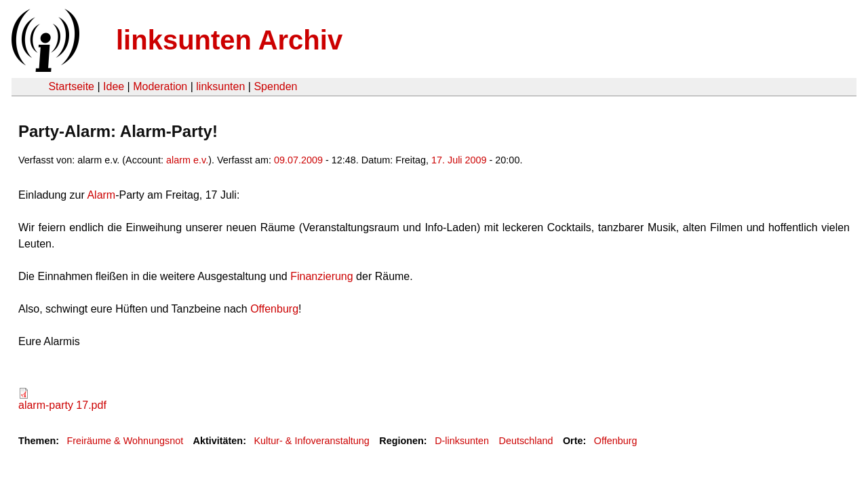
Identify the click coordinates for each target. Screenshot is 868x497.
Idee (114, 86)
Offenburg (274, 309)
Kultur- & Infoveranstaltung (311, 441)
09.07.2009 (298, 160)
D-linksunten (462, 441)
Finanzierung (320, 276)
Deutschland (526, 441)
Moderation (160, 86)
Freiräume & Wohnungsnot (125, 441)
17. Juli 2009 (459, 160)
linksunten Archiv (229, 40)
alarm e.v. (187, 160)
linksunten (220, 86)
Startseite (71, 86)
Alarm (100, 195)
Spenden (275, 86)
